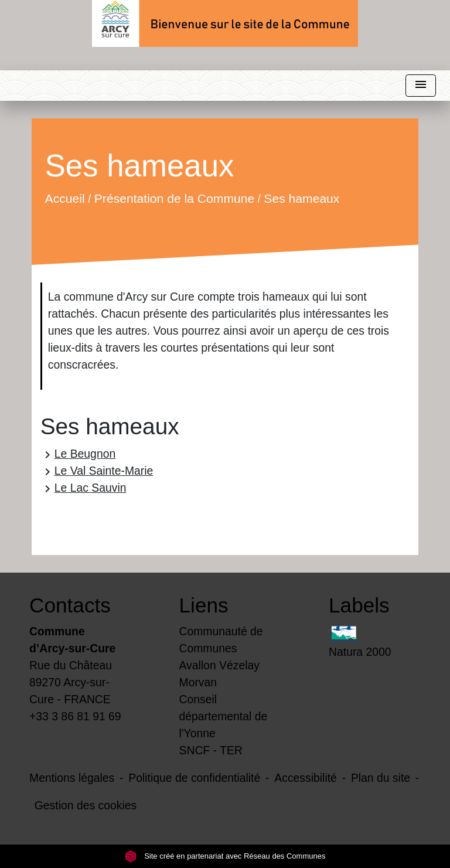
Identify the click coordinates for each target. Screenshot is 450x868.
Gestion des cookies (86, 805)
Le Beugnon (78, 455)
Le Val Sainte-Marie (97, 472)
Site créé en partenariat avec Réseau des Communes (225, 856)
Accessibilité (306, 778)
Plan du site (381, 778)
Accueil (64, 198)
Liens (204, 605)
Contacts (70, 605)
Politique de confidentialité (194, 778)
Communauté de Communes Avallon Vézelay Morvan (221, 657)
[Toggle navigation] (421, 86)
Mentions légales (72, 778)
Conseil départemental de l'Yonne (224, 716)
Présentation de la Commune (174, 198)
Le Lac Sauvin (83, 489)
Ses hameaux (301, 198)
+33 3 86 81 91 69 (75, 716)
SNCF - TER (211, 750)
